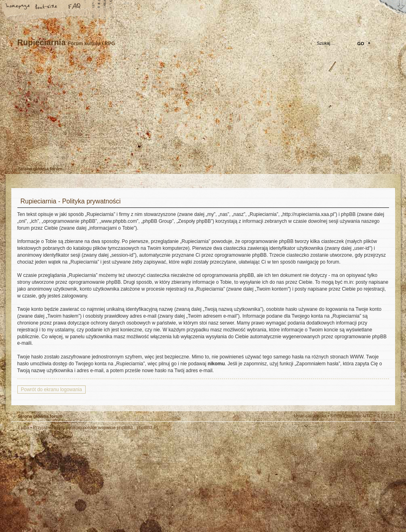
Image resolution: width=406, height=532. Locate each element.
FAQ (75, 7)
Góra (385, 433)
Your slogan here (139, 482)
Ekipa (24, 427)
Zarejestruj (41, 151)
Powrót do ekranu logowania (52, 390)
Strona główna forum (202, 111)
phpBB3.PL (148, 427)
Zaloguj (66, 151)
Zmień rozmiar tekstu (46, 7)
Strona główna (18, 7)
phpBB (102, 481)
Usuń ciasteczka (310, 416)
